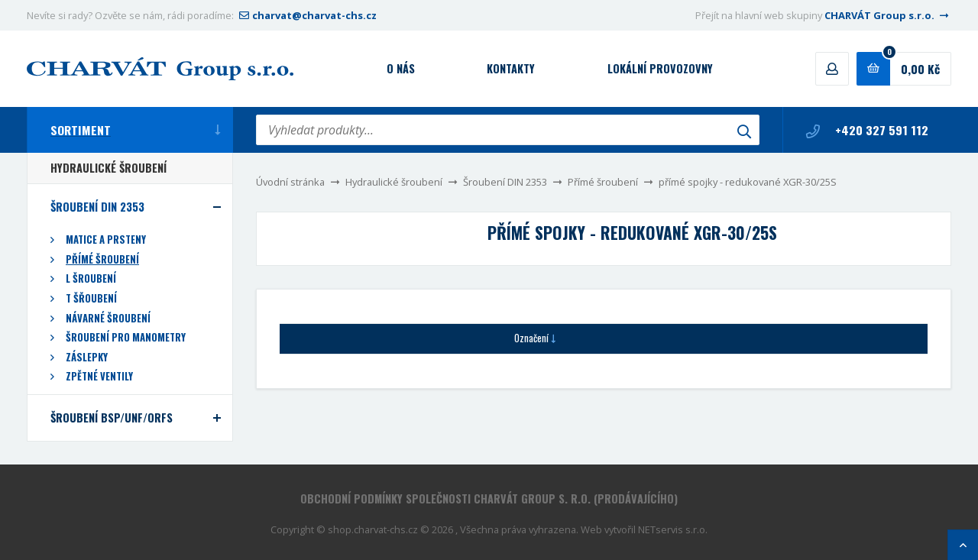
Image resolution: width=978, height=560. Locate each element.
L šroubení (91, 278)
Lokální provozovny (660, 68)
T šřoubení (91, 298)
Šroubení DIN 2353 (505, 182)
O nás (401, 68)
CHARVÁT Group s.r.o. (888, 15)
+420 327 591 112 (867, 130)
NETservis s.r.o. (673, 529)
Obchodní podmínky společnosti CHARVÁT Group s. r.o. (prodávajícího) (489, 498)
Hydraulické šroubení (394, 182)
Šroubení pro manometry (126, 337)
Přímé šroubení (603, 182)
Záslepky (87, 357)
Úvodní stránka (290, 182)
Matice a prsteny (106, 240)
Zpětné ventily (99, 376)
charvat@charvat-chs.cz (306, 15)
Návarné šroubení (108, 318)
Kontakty (511, 68)
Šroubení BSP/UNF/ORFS (112, 418)
